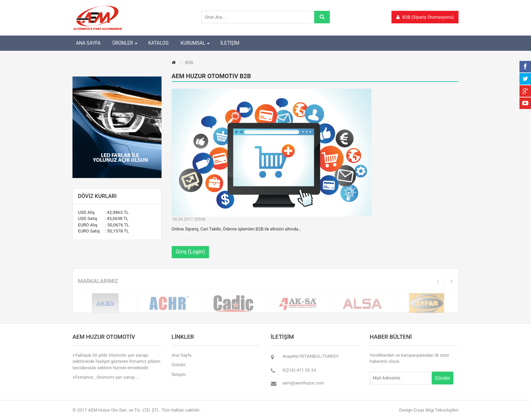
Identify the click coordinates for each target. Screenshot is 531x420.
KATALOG (158, 43)
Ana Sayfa (182, 355)
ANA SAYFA (88, 43)
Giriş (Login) (190, 252)
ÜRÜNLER (123, 43)
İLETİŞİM (230, 43)
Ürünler (179, 365)
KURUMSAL (193, 43)
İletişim (179, 374)
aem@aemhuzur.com (303, 383)
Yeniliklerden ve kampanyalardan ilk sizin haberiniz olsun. (410, 358)
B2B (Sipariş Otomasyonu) (425, 17)
